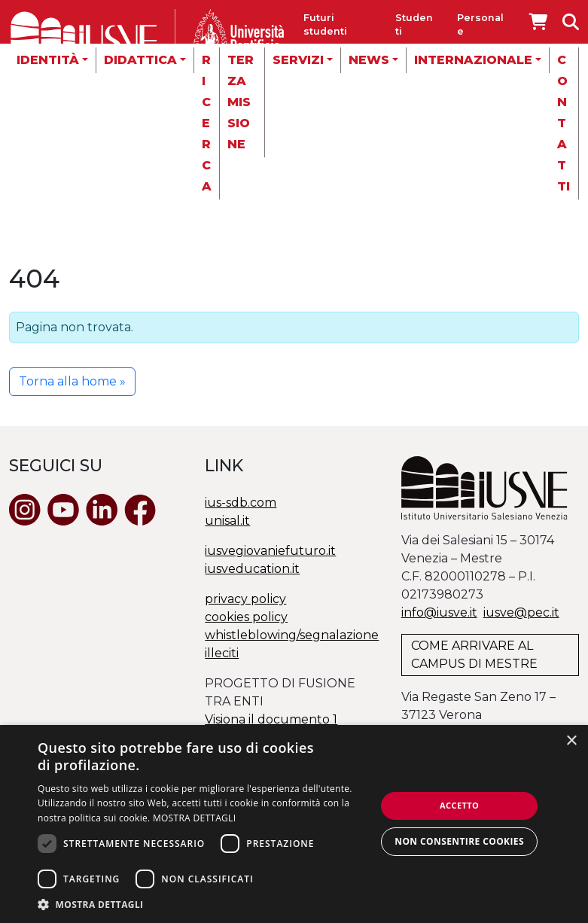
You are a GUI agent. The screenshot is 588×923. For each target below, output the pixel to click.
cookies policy (246, 617)
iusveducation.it (252, 569)
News (369, 60)
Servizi (298, 60)
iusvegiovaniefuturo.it (270, 551)
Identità (48, 60)
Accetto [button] (459, 805)
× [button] (571, 741)
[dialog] (294, 824)
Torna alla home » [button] (72, 381)
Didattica (140, 60)
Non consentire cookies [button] (459, 841)
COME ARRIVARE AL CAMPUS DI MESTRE (474, 655)
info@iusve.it (439, 612)
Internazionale (473, 60)
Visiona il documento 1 (271, 719)
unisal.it (227, 521)
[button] (202, 904)
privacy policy (245, 599)
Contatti (564, 123)
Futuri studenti (325, 24)
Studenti (414, 24)
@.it (521, 612)
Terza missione (241, 102)
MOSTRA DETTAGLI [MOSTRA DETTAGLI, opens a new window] (194, 818)
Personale (480, 24)
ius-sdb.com (241, 503)
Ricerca (207, 123)
